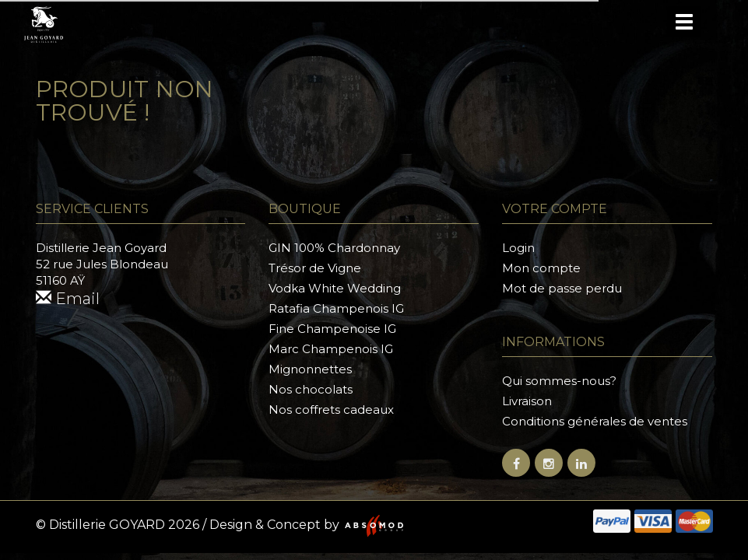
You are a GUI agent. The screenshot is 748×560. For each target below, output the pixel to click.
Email (68, 299)
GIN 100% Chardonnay (334, 248)
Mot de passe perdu (562, 288)
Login (518, 248)
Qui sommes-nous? (559, 381)
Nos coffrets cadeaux (331, 409)
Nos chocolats (311, 389)
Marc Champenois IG (331, 349)
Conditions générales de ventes (595, 421)
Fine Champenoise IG (332, 329)
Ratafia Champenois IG (336, 308)
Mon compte (541, 268)
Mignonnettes (310, 369)
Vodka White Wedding (335, 288)
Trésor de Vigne (315, 268)
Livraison (527, 401)
